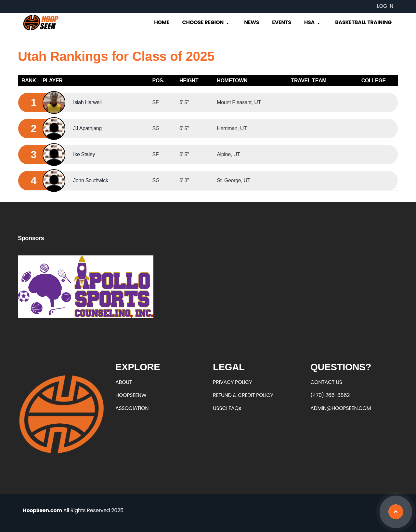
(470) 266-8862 (330, 395)
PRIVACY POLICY (232, 382)
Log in (385, 6)
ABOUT (124, 382)
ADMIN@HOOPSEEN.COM (341, 408)
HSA (313, 22)
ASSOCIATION (132, 408)
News (252, 22)
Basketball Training (363, 22)
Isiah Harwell (87, 102)
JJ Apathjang (87, 128)
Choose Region (206, 22)
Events (281, 22)
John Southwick (91, 180)
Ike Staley (84, 154)
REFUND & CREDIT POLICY (243, 395)
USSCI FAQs (227, 408)
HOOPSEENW (131, 395)
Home (162, 22)
